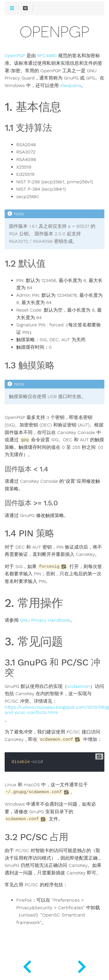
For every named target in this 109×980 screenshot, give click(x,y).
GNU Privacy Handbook (45, 620)
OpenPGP (15, 56)
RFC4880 (47, 56)
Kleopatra (71, 86)
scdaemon (79, 686)
